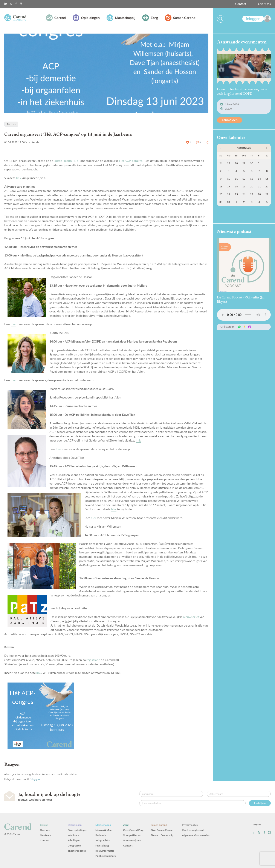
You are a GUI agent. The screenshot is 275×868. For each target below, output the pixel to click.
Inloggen (35, 779)
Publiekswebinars (105, 856)
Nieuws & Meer (104, 830)
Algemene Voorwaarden (196, 835)
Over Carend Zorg (133, 830)
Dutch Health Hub (66, 161)
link (19, 178)
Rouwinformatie (105, 851)
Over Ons (264, 4)
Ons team (45, 835)
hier (13, 324)
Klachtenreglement (193, 830)
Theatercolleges (77, 851)
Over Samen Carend (162, 830)
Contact (241, 4)
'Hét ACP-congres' (131, 161)
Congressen (74, 846)
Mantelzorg (102, 846)
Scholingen (74, 840)
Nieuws (11, 124)
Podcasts (101, 835)
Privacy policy (190, 825)
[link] (257, 19)
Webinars (73, 835)
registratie (93, 660)
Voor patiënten (132, 835)
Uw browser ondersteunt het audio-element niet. (244, 315)
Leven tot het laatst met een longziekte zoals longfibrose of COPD (242, 91)
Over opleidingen (77, 830)
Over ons (45, 830)
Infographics (103, 840)
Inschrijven (260, 803)
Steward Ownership (162, 835)
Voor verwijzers (132, 840)
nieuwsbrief (191, 617)
